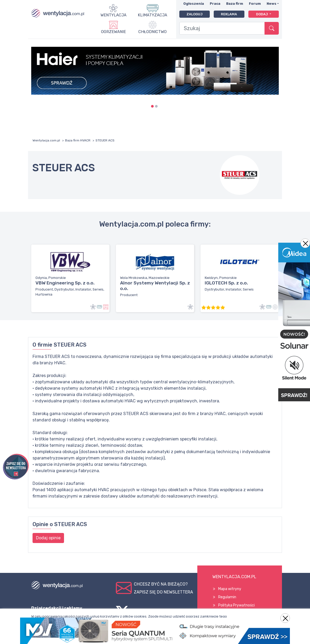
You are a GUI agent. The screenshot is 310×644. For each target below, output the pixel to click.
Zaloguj (195, 14)
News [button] (272, 4)
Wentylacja (113, 15)
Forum (255, 4)
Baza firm (235, 4)
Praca (215, 4)
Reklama (229, 14)
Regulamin (227, 597)
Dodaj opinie (48, 538)
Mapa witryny (230, 589)
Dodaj (262, 14)
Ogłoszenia (194, 4)
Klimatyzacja (152, 15)
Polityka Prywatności (236, 605)
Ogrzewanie (113, 32)
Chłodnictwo (152, 32)
